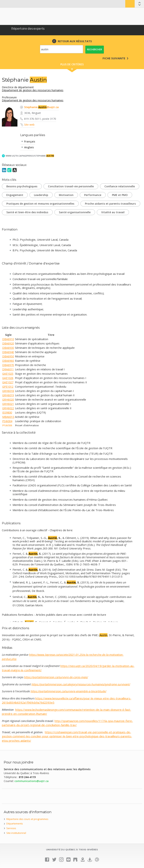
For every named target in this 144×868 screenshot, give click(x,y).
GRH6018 (8, 391)
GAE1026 (8, 378)
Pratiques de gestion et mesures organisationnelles (40, 204)
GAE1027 (8, 382)
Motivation (66, 195)
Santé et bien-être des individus (27, 212)
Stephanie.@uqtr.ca (41, 107)
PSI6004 (7, 421)
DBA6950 (8, 356)
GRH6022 (8, 408)
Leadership (41, 195)
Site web (29, 125)
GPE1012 (8, 387)
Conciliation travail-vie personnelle (71, 186)
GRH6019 (8, 395)
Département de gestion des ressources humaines (33, 90)
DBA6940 (8, 352)
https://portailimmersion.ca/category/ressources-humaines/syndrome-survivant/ (81, 684)
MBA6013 (8, 417)
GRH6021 (8, 404)
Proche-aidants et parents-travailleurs (110, 204)
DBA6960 (8, 361)
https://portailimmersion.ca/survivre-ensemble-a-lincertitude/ (68, 691)
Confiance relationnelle (120, 186)
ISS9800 (7, 413)
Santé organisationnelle (75, 212)
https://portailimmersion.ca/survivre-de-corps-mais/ (56, 677)
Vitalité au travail (113, 212)
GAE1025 (8, 374)
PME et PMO (120, 195)
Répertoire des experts (28, 29)
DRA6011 (8, 369)
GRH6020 (8, 400)
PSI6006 (7, 425)
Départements (15, 824)
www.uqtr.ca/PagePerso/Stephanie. (30, 156)
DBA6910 (8, 339)
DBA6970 (8, 365)
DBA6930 (8, 348)
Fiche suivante (114, 58)
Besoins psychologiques (22, 186)
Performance (93, 195)
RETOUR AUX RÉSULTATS (75, 41)
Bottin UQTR (130, 4)
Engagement (15, 195)
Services (11, 828)
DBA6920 (8, 343)
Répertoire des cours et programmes (27, 819)
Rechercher (94, 49)
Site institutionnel (16, 833)
